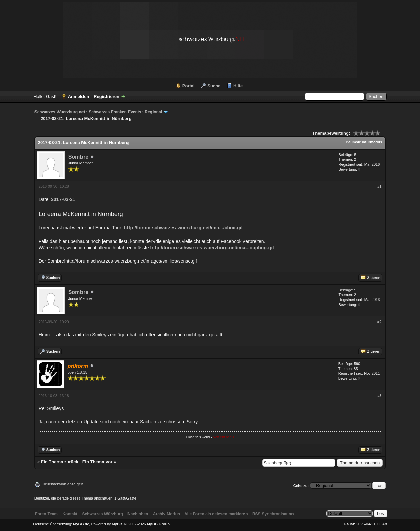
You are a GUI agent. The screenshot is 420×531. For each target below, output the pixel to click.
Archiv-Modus (166, 514)
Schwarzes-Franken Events (115, 112)
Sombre (78, 157)
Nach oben (138, 514)
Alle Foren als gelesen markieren (216, 514)
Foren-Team (46, 514)
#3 (379, 396)
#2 (379, 322)
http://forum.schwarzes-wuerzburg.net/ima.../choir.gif (184, 228)
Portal (189, 86)
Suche (214, 86)
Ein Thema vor (97, 462)
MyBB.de (81, 524)
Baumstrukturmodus (364, 142)
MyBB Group (158, 524)
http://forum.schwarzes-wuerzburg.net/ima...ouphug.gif (212, 248)
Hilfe (238, 86)
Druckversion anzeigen (63, 484)
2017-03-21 (63, 199)
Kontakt (70, 514)
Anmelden (79, 97)
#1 (379, 186)
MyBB (117, 524)
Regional (153, 112)
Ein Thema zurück (60, 462)
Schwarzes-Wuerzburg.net (60, 112)
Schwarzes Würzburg (102, 514)
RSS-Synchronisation (273, 514)
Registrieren (107, 97)
